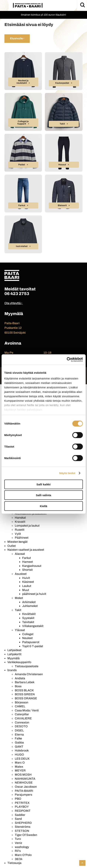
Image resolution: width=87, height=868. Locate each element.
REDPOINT (23, 811)
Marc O (20, 763)
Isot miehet (22, 246)
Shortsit (27, 570)
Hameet (28, 562)
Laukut (27, 586)
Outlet (12, 546)
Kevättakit (29, 614)
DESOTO (21, 726)
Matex (19, 767)
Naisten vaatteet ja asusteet (26, 550)
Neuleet (27, 638)
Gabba (19, 742)
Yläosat (20, 630)
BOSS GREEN (25, 694)
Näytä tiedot (67, 473)
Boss (18, 686)
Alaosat (20, 554)
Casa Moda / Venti (27, 710)
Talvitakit (28, 622)
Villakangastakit (33, 626)
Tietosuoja (14, 863)
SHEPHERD (23, 823)
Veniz (18, 843)
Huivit (26, 578)
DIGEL (19, 730)
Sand (18, 819)
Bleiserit (62, 205)
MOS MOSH (23, 775)
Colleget (28, 634)
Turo (18, 839)
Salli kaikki (43, 484)
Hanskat (20, 518)
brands (12, 670)
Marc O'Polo (23, 855)
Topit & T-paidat (33, 646)
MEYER (20, 770)
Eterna (19, 734)
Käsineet (28, 582)
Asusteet (21, 574)
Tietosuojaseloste (27, 666)
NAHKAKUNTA (25, 779)
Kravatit (20, 522)
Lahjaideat (14, 650)
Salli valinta (43, 495)
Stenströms (23, 827)
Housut (62, 165)
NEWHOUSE (24, 783)
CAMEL (20, 706)
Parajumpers (23, 795)
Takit (62, 124)
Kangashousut (32, 566)
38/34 (19, 859)
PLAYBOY (22, 807)
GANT (19, 747)
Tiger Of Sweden (26, 835)
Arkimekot (29, 602)
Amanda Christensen (29, 674)
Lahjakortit (14, 654)
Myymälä (13, 658)
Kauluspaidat (62, 83)
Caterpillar (22, 714)
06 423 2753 (17, 294)
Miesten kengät (17, 542)
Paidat (22, 165)
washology (22, 847)
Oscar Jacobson (26, 787)
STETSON (22, 831)
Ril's (18, 851)
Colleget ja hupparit (23, 123)
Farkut (22, 205)
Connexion (22, 722)
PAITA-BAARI (24, 791)
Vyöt (18, 534)
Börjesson (22, 702)
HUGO (19, 755)
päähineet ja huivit (34, 594)
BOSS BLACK (24, 690)
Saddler (20, 815)
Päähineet (22, 538)
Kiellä (43, 506)
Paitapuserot (31, 642)
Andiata (20, 678)
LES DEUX (22, 759)
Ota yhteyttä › (13, 303)
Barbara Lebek (25, 682)
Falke (18, 738)
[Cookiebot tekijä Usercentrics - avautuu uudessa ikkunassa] (67, 360)
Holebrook (22, 750)
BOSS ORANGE (26, 698)
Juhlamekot (30, 606)
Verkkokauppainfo (19, 662)
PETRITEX (22, 803)
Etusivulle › (17, 38)
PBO (18, 799)
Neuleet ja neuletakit (22, 82)
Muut (26, 590)
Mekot (19, 598)
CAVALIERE (23, 718)
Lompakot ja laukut (27, 526)
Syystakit (28, 618)
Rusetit (20, 530)
